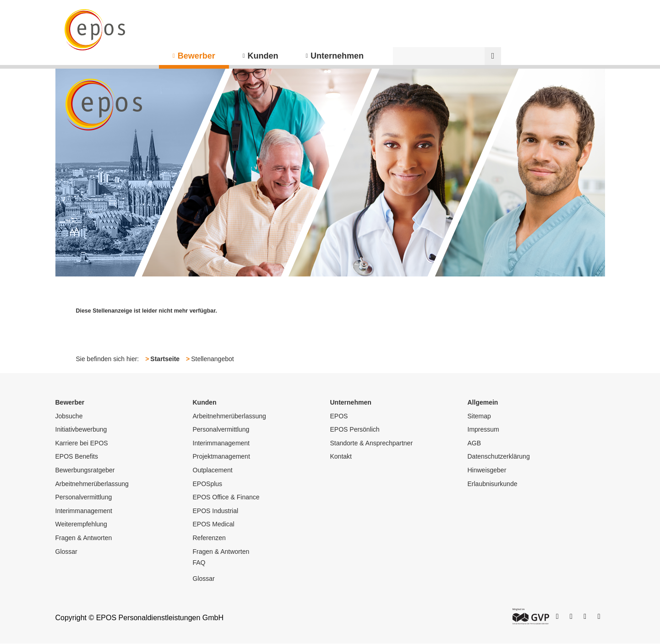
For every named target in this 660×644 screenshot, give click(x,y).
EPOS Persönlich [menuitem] (355, 429)
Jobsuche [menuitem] (69, 416)
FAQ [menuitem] (199, 563)
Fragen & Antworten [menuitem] (84, 538)
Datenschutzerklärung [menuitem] (499, 456)
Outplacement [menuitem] (213, 470)
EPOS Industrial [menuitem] (216, 511)
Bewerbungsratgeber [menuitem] (85, 470)
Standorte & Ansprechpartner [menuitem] (372, 443)
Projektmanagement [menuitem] (221, 456)
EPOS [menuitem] (339, 416)
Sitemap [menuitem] (479, 416)
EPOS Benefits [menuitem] (77, 456)
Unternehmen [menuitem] (337, 56)
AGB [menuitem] (475, 443)
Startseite (165, 359)
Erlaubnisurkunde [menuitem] (493, 484)
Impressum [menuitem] (483, 429)
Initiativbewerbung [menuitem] (81, 429)
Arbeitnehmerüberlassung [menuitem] (92, 484)
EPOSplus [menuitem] (208, 484)
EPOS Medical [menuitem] (214, 524)
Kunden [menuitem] (263, 56)
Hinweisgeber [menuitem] (487, 470)
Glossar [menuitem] (66, 552)
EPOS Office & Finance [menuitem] (226, 497)
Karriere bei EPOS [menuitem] (82, 443)
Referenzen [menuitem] (209, 538)
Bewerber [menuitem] (196, 56)
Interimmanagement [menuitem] (84, 511)
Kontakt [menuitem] (341, 456)
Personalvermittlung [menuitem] (84, 497)
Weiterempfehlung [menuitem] (81, 524)
